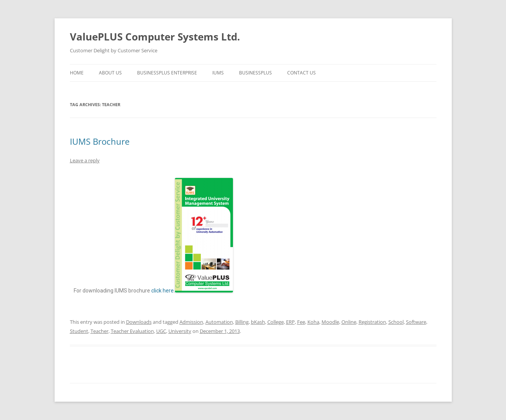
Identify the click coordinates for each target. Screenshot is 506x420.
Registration (372, 322)
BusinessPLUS (255, 73)
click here (162, 291)
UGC (161, 331)
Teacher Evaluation (132, 331)
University (180, 331)
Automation (219, 322)
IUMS (218, 73)
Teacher (99, 331)
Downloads (139, 322)
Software (416, 322)
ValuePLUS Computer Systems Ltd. (155, 37)
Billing (242, 322)
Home (77, 73)
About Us (110, 73)
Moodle (330, 322)
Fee (301, 322)
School (396, 322)
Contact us (301, 73)
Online (349, 322)
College (276, 322)
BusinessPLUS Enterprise (167, 73)
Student (79, 331)
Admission (191, 322)
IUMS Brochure (100, 141)
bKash (258, 322)
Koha (313, 322)
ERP (290, 322)
